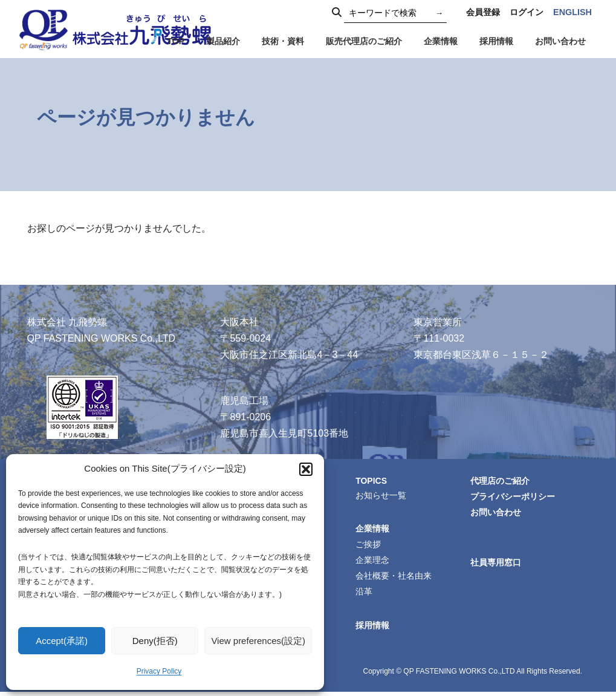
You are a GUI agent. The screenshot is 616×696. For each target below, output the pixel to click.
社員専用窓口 (498, 565)
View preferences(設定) (258, 641)
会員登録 (483, 12)
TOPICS (373, 481)
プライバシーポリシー (514, 498)
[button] (306, 469)
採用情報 (374, 629)
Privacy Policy (159, 671)
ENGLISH (572, 12)
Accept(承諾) (62, 641)
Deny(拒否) (155, 641)
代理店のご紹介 (502, 481)
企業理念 (374, 562)
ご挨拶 (370, 546)
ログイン (527, 12)
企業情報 (374, 530)
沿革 (366, 595)
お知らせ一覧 (383, 496)
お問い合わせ (498, 514)
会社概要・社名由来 (395, 579)
